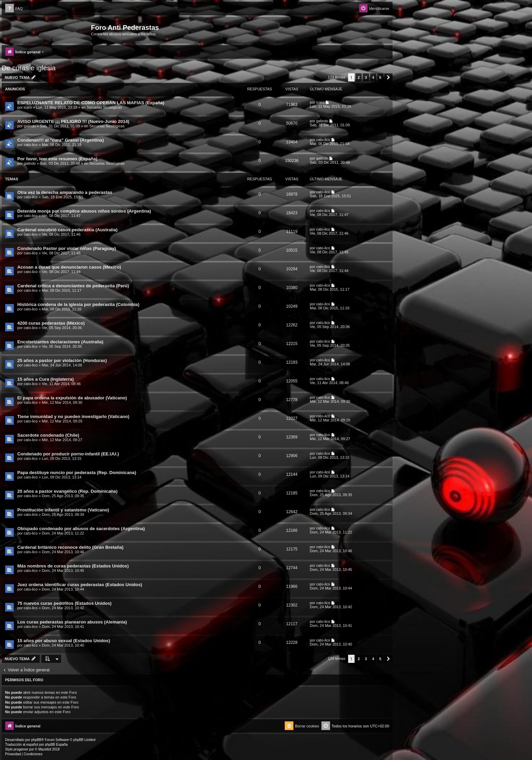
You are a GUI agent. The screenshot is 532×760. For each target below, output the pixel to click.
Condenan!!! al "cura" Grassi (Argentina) (61, 140)
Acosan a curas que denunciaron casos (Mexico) (69, 267)
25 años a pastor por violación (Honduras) (62, 360)
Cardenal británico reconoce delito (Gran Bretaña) (70, 547)
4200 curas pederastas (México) (51, 323)
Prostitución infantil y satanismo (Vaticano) (63, 510)
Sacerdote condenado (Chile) (48, 435)
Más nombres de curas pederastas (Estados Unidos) (73, 566)
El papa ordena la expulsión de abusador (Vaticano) (72, 398)
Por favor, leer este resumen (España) (57, 159)
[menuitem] (14, 9)
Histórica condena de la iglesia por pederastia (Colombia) (78, 304)
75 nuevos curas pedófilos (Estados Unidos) (64, 603)
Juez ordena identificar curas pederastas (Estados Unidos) (80, 585)
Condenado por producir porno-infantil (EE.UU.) (68, 454)
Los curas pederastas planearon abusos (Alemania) (72, 622)
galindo (30, 126)
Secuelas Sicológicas (104, 107)
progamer (21, 749)
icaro (28, 107)
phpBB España (56, 745)
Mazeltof (45, 749)
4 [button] (373, 77)
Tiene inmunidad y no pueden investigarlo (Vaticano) (73, 417)
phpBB (36, 740)
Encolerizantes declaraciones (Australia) (60, 342)
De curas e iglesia (29, 68)
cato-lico (31, 145)
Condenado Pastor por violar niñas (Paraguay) (67, 248)
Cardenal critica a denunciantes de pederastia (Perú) (73, 286)
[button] (388, 77)
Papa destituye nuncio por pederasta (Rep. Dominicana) (77, 473)
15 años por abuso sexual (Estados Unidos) (64, 641)
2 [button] (359, 77)
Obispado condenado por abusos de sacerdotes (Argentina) (81, 529)
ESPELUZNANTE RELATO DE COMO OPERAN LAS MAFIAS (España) (91, 103)
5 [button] (380, 77)
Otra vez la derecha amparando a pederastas (65, 192)
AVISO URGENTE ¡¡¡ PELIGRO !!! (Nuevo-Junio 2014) (73, 121)
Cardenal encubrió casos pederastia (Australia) (67, 230)
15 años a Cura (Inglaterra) (45, 379)
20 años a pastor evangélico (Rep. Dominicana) (67, 491)
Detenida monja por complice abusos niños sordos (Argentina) (84, 211)
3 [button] (366, 77)
